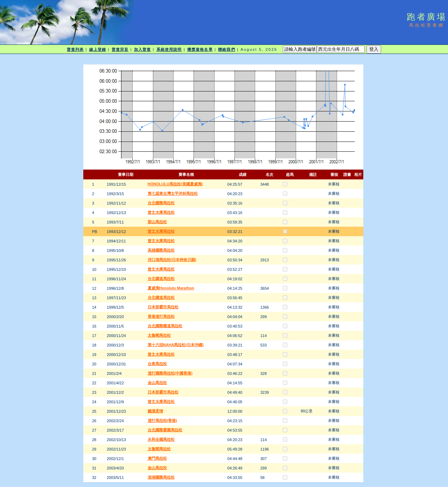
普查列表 (75, 49)
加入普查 (142, 49)
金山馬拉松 (157, 383)
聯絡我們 (226, 49)
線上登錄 (98, 49)
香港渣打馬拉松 (161, 316)
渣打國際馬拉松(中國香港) (170, 373)
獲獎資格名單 (200, 49)
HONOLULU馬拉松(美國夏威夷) (175, 184)
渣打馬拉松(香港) (162, 420)
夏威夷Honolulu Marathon (171, 288)
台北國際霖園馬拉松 (165, 430)
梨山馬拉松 (157, 222)
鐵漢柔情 (155, 411)
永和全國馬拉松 (161, 439)
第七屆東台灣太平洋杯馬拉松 (173, 193)
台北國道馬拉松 (161, 279)
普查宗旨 (120, 49)
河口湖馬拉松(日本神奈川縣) (172, 260)
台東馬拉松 (157, 364)
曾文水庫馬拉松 (161, 212)
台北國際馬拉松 (161, 203)
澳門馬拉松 (157, 458)
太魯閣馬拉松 (159, 335)
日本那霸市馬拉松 (163, 307)
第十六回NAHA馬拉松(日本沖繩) (176, 345)
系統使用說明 (169, 49)
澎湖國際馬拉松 (161, 477)
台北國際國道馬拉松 (165, 326)
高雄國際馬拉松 (161, 250)
